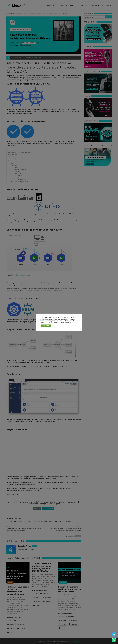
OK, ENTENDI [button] (46, 326)
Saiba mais (68, 322)
